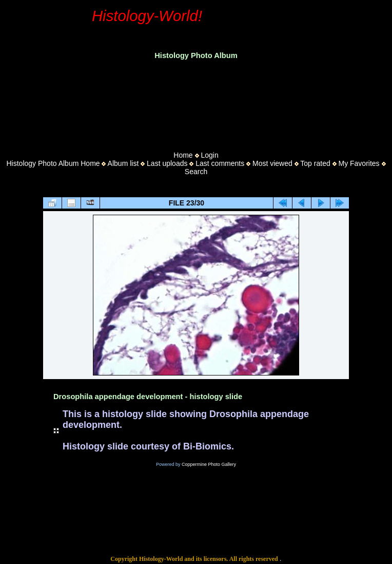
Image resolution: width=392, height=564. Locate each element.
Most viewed (272, 163)
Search (196, 172)
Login (209, 155)
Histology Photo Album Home (53, 163)
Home (183, 155)
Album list (123, 163)
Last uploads (167, 163)
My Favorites (359, 163)
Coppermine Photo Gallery (209, 464)
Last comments (220, 163)
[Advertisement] (196, 102)
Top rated (315, 163)
